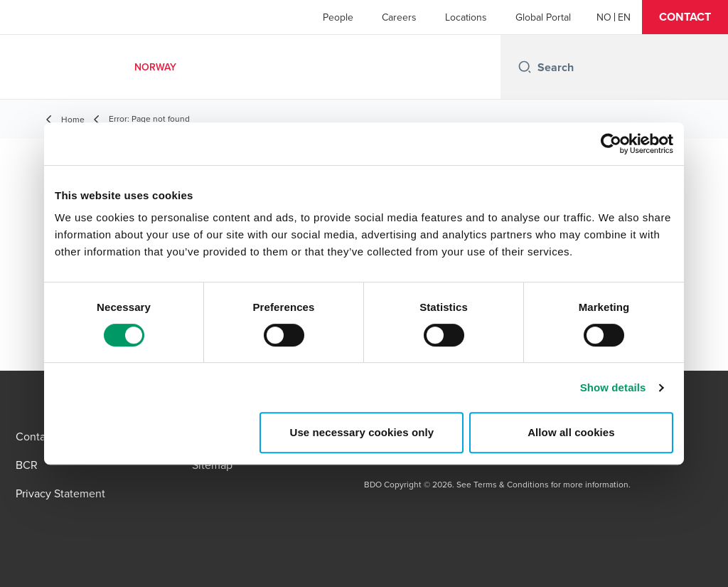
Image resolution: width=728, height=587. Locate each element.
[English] (624, 17)
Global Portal (543, 17)
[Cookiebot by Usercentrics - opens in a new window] (611, 144)
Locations (466, 17)
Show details (613, 387)
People (338, 17)
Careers (399, 17)
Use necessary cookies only (362, 432)
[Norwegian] (604, 17)
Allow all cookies (571, 432)
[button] (685, 17)
